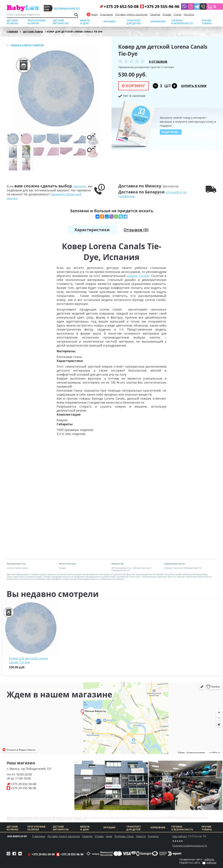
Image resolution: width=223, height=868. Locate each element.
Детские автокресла (61, 22)
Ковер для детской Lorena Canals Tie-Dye (28, 660)
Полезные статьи (124, 836)
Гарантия (155, 14)
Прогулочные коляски (37, 22)
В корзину (133, 86)
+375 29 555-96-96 (23, 788)
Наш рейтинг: (180, 836)
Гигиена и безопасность (182, 22)
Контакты (189, 14)
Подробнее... (171, 132)
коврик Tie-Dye (138, 276)
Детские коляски (12, 22)
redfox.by (209, 859)
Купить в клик (194, 86)
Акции (94, 14)
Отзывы (167, 14)
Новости (141, 836)
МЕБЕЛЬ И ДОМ (85, 22)
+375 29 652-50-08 (23, 784)
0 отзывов (158, 62)
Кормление (158, 21)
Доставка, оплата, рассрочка (131, 14)
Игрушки (109, 21)
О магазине (106, 14)
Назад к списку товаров (27, 45)
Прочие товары (207, 22)
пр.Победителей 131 (67, 8)
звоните (80, 186)
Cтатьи (177, 14)
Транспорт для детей (134, 22)
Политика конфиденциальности (190, 846)
